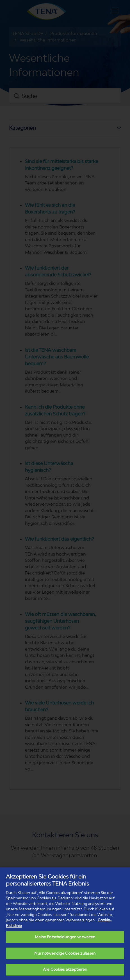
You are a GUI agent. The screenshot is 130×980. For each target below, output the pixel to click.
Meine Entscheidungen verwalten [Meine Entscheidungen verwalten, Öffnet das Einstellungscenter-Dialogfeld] (65, 937)
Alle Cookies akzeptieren (65, 969)
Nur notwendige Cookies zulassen (65, 953)
